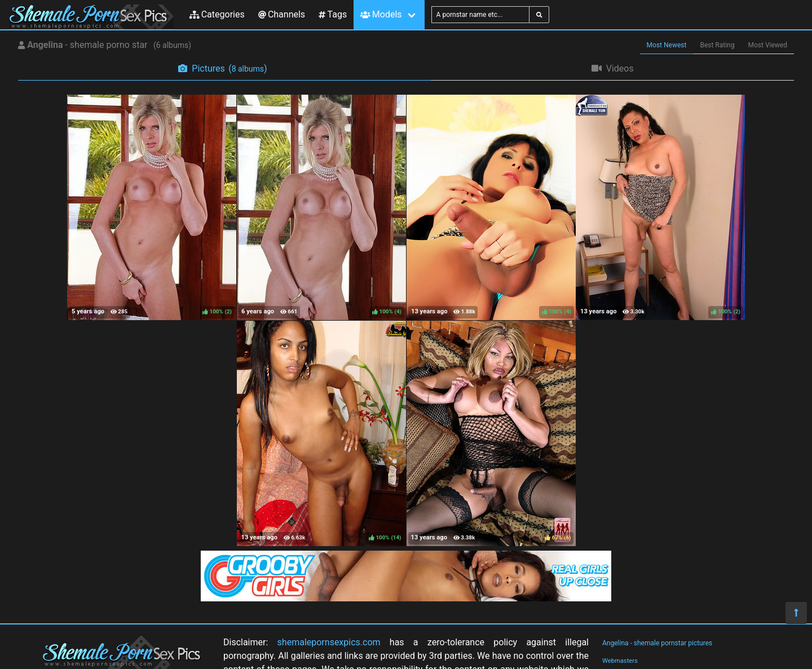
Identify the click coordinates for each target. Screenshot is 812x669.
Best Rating (717, 45)
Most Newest (667, 45)
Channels (282, 14)
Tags (333, 14)
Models (381, 14)
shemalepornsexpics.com (329, 642)
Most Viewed (768, 45)
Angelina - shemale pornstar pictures (657, 643)
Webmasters (620, 661)
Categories (217, 14)
